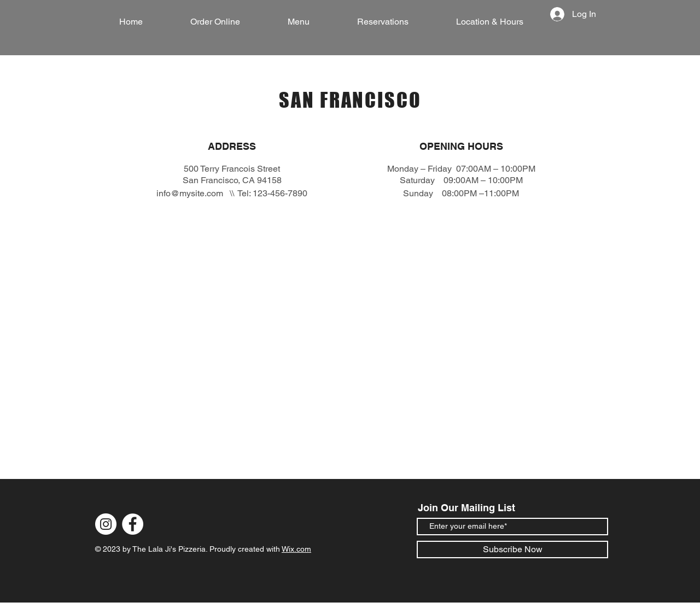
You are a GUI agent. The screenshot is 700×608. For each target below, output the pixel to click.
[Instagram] (106, 524)
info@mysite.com (190, 193)
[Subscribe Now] (512, 549)
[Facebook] (133, 524)
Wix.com (296, 549)
